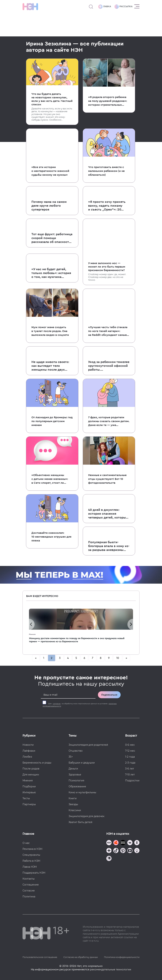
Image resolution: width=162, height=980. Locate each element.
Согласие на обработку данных (81, 957)
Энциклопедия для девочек (86, 816)
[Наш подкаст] (109, 859)
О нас (26, 843)
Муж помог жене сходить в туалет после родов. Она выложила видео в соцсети (50, 331)
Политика (29, 897)
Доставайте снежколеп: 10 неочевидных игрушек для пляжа (51, 537)
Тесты (26, 798)
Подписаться (109, 695)
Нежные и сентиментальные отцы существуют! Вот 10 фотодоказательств (107, 479)
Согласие (29, 891)
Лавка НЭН (30, 867)
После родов (31, 769)
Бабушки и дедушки (82, 763)
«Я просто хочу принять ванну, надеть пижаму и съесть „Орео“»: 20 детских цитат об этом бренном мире (107, 206)
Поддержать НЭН (34, 873)
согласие (57, 704)
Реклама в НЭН (32, 849)
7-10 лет (130, 775)
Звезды (73, 804)
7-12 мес (130, 751)
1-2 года (130, 757)
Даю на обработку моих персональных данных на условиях (80, 705)
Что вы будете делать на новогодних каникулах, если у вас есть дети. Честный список (52, 99)
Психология (76, 780)
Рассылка (124, 7)
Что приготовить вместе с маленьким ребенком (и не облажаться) (106, 171)
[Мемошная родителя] (123, 843)
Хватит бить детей (80, 822)
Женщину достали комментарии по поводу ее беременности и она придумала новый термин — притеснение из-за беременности (77, 640)
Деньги (73, 769)
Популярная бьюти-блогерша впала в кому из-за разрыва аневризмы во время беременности (109, 546)
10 (118, 658)
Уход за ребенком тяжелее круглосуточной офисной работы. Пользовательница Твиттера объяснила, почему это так (109, 366)
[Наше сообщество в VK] (130, 843)
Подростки (132, 780)
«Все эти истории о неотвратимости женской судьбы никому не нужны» (50, 171)
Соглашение (31, 885)
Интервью (29, 792)
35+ (71, 757)
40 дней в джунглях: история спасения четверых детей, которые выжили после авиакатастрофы (108, 514)
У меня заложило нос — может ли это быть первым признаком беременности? (107, 267)
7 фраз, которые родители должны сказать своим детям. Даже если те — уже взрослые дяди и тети (109, 421)
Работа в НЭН (31, 861)
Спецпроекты (31, 855)
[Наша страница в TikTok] (116, 851)
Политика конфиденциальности (122, 957)
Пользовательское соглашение (40, 957)
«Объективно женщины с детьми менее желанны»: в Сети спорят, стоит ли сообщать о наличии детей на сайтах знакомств (50, 479)
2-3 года (130, 763)
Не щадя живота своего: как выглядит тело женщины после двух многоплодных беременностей (50, 366)
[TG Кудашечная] (116, 843)
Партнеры (29, 804)
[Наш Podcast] (137, 851)
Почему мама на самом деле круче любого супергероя (49, 206)
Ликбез (27, 757)
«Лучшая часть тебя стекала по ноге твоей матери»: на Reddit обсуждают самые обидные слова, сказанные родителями (108, 331)
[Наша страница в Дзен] (109, 851)
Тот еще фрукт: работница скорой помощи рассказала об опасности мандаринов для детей (52, 238)
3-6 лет (130, 769)
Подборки (29, 786)
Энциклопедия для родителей (88, 745)
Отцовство (76, 751)
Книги (73, 798)
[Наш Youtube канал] (130, 851)
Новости (28, 745)
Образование (77, 786)
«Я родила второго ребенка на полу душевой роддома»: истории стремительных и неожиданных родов (108, 101)
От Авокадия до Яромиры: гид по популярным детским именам (52, 421)
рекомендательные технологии (111, 969)
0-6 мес (130, 745)
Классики (75, 810)
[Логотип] (30, 7)
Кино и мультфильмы (82, 792)
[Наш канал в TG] (109, 843)
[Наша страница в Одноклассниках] (137, 843)
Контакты (29, 879)
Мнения (32, 634)
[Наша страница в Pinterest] (123, 851)
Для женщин (31, 775)
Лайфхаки (29, 751)
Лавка (105, 7)
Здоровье (75, 775)
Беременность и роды (37, 763)
